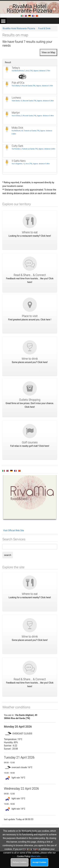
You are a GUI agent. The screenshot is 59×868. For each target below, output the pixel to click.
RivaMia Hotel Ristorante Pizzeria (19, 28)
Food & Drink (44, 28)
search (8, 555)
